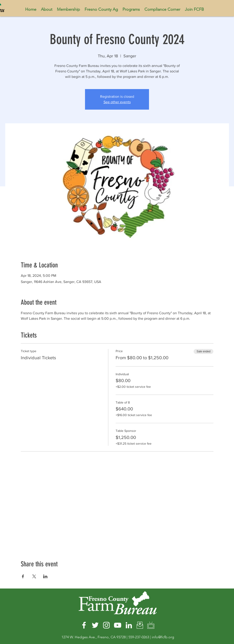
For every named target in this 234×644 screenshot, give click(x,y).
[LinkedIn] (129, 625)
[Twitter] (95, 625)
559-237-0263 (139, 637)
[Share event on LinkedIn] (45, 576)
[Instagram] (106, 625)
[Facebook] (84, 625)
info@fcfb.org (163, 637)
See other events (117, 102)
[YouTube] (118, 625)
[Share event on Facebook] (23, 576)
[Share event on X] (34, 576)
